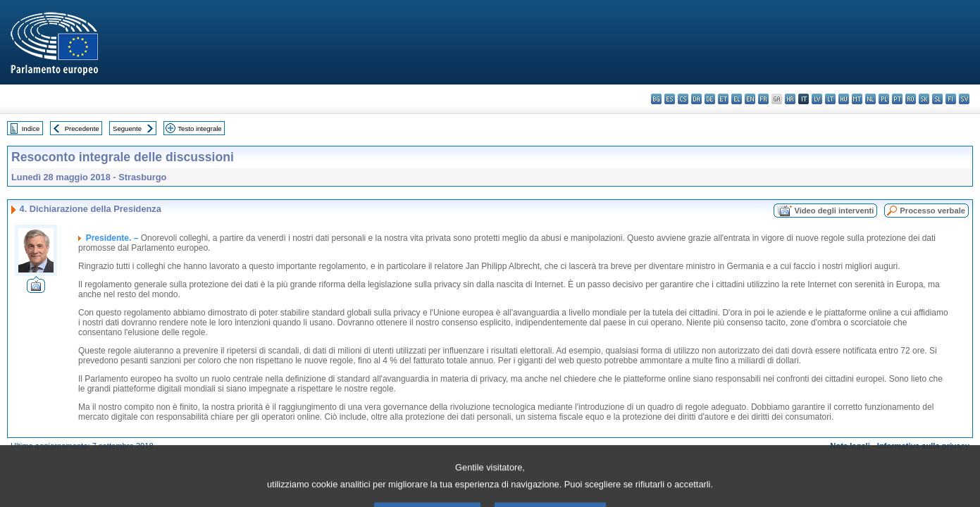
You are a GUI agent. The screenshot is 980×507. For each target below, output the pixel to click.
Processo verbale (932, 211)
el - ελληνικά (737, 99)
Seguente (127, 129)
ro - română (911, 99)
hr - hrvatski (790, 99)
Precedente (82, 129)
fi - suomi (951, 99)
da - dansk (696, 99)
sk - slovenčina (924, 99)
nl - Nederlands (870, 99)
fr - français (763, 99)
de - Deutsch (710, 99)
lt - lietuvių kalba (830, 99)
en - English (750, 99)
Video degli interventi (834, 211)
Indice (31, 129)
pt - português (897, 99)
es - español (670, 99)
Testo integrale (199, 129)
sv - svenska (964, 99)
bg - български (656, 99)
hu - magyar (844, 99)
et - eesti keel (723, 99)
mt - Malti (857, 99)
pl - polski (884, 99)
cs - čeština (683, 99)
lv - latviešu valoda (817, 99)
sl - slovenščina (937, 99)
